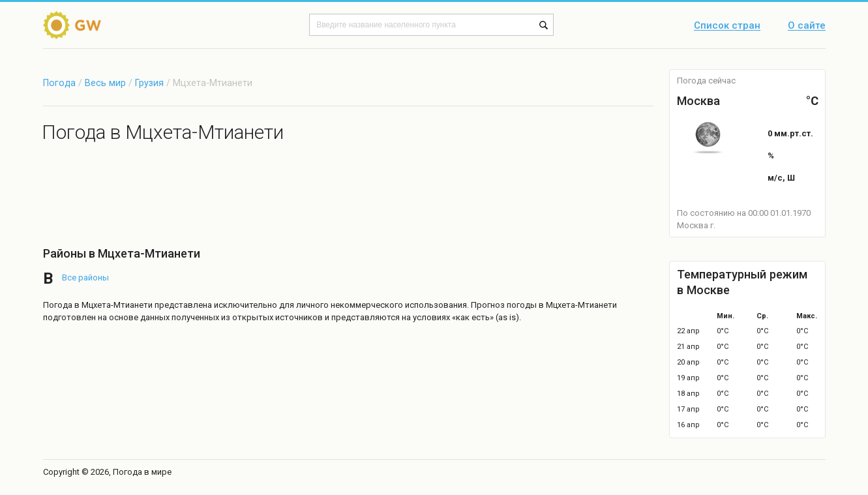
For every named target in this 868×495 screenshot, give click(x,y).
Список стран (727, 26)
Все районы (85, 277)
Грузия (151, 83)
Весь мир (105, 83)
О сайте (807, 26)
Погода (59, 83)
